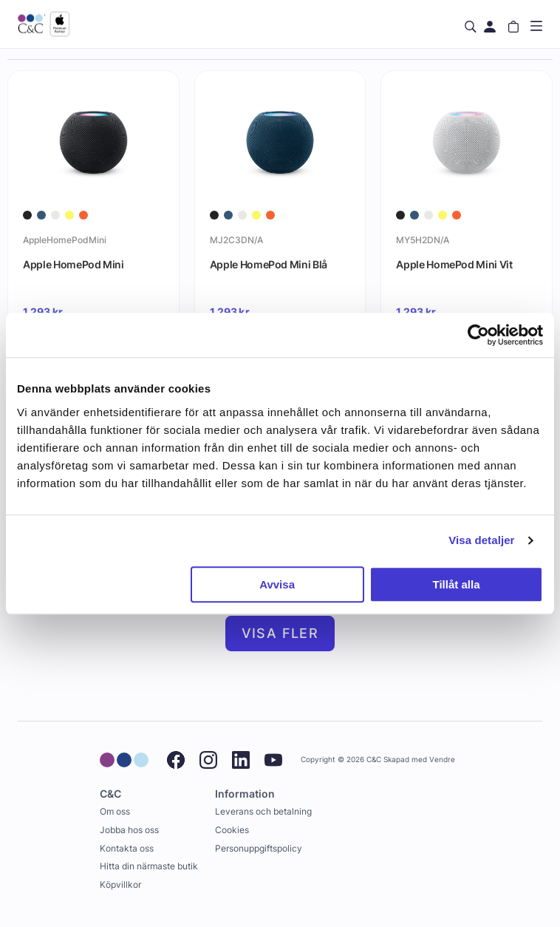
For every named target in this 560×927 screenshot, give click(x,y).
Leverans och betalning (263, 811)
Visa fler (280, 633)
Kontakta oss (127, 848)
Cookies (232, 830)
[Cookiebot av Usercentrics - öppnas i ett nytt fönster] (478, 335)
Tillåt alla (457, 584)
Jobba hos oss (129, 830)
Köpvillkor (120, 884)
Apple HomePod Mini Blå (269, 264)
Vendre (442, 760)
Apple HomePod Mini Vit (454, 264)
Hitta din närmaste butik (149, 866)
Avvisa (277, 584)
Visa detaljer (481, 540)
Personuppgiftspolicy (259, 848)
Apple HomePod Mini (74, 264)
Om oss (115, 811)
